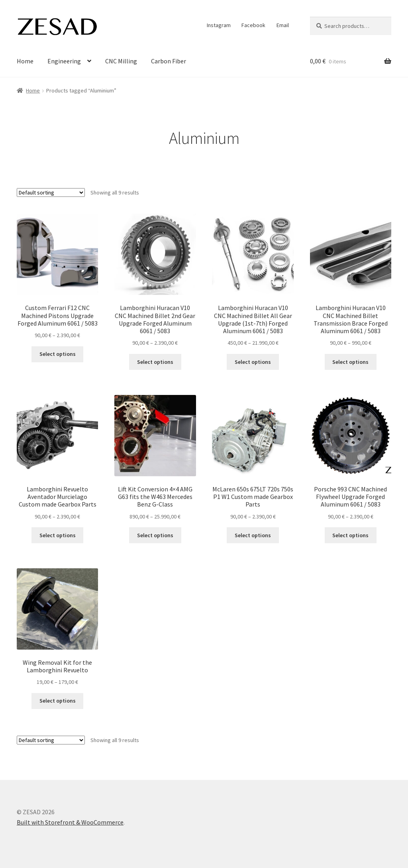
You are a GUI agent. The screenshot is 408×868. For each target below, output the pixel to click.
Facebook (253, 25)
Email (283, 25)
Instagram (219, 25)
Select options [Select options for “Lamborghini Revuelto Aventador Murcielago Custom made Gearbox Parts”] (58, 535)
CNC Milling (121, 61)
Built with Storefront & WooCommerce (70, 822)
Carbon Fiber (169, 61)
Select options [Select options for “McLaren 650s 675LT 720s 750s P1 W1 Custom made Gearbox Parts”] (253, 535)
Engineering (64, 61)
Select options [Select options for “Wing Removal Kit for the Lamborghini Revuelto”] (58, 701)
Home (25, 61)
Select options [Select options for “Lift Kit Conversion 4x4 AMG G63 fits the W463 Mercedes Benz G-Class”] (155, 535)
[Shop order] (51, 192)
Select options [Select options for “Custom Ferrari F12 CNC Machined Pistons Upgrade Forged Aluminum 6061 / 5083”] (58, 354)
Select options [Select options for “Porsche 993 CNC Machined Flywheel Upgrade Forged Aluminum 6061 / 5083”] (350, 535)
